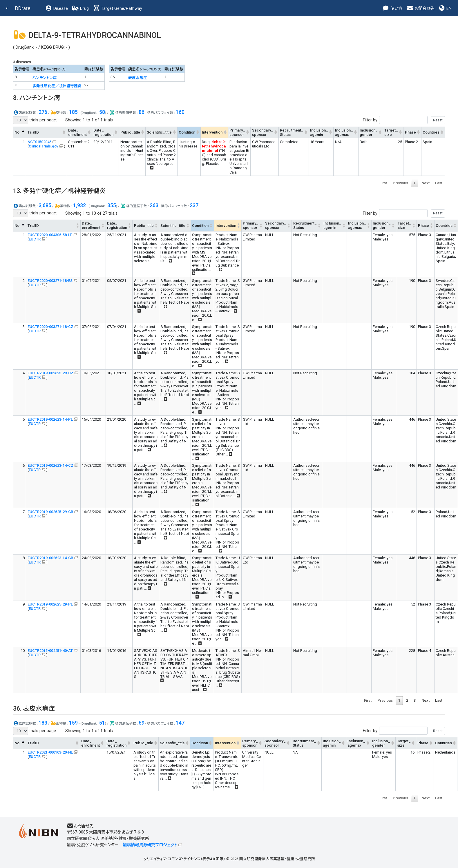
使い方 (392, 9)
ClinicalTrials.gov (44, 146)
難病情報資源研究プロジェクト (150, 845)
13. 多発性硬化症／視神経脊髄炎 (59, 191)
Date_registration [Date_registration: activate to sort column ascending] (103, 132)
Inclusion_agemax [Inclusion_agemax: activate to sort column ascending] (344, 132)
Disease (57, 9)
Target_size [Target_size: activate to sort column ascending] (391, 132)
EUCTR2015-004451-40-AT (50, 651)
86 (142, 112)
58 (102, 112)
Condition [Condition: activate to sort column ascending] (187, 132)
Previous (400, 183)
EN (445, 9)
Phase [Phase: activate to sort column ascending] (410, 132)
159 (73, 723)
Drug (80, 9)
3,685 (45, 205)
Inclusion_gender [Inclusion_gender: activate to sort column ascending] (369, 132)
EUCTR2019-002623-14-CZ (50, 465)
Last (439, 183)
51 (102, 723)
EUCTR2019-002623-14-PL (50, 419)
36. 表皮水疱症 (34, 709)
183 (43, 723)
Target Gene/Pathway (117, 9)
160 (180, 112)
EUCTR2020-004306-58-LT (50, 235)
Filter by (404, 120)
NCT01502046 (39, 142)
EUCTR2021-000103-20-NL (50, 752)
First (383, 183)
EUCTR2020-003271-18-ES (50, 281)
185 (73, 112)
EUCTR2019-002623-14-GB (50, 558)
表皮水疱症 (138, 78)
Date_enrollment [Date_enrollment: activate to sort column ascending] (77, 132)
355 (112, 205)
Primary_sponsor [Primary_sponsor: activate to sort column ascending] (237, 132)
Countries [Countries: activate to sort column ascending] (431, 132)
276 (43, 112)
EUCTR (35, 239)
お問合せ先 (420, 9)
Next (426, 183)
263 (154, 205)
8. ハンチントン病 (37, 98)
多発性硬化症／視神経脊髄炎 (57, 86)
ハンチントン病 (45, 78)
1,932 (79, 205)
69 (142, 723)
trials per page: (35, 120)
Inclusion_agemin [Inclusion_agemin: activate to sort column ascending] (319, 132)
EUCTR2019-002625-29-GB (50, 512)
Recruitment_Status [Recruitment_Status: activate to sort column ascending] (292, 132)
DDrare (23, 8)
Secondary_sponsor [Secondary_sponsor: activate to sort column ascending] (263, 132)
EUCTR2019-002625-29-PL (50, 604)
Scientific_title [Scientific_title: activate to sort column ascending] (159, 132)
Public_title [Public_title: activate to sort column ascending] (130, 132)
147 (180, 723)
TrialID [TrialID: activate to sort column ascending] (33, 132)
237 (194, 205)
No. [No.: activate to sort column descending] (18, 132)
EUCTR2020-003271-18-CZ (50, 327)
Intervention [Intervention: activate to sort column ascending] (212, 132)
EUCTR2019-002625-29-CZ (50, 373)
